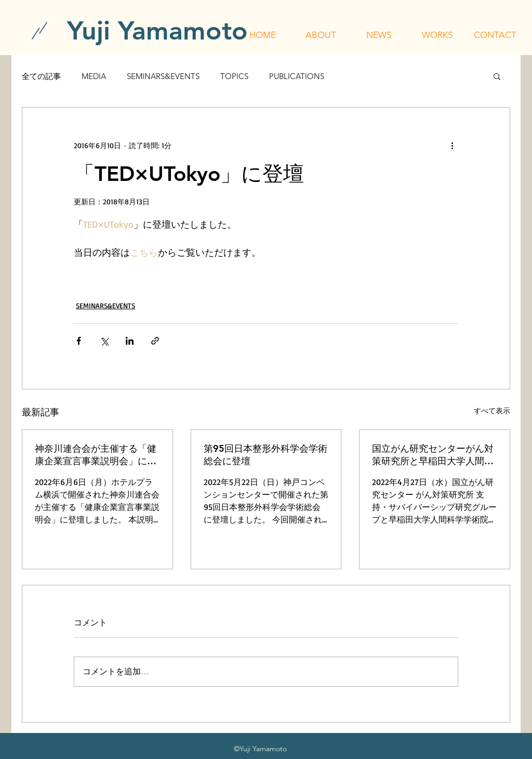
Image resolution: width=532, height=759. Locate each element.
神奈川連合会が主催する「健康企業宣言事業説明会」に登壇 (96, 455)
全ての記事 (41, 76)
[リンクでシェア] (155, 341)
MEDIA (94, 76)
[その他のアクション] (452, 145)
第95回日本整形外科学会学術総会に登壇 (265, 455)
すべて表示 (492, 410)
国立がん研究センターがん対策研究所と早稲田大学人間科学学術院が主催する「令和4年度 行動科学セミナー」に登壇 (434, 455)
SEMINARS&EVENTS (163, 76)
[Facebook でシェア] (79, 341)
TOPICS (234, 76)
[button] (321, 35)
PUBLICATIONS (297, 76)
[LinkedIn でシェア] (130, 341)
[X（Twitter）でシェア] (104, 341)
